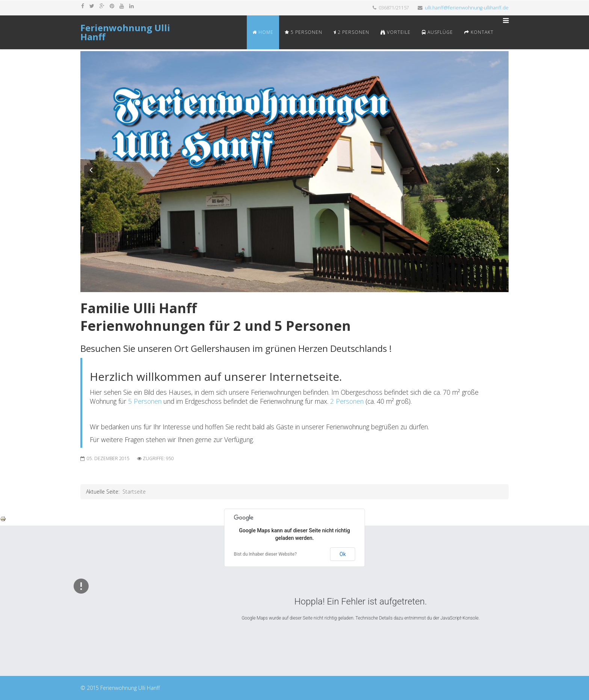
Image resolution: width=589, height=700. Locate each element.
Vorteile (396, 32)
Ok (343, 554)
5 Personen (304, 32)
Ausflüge (437, 32)
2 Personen (351, 32)
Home (263, 32)
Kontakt (479, 32)
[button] (91, 172)
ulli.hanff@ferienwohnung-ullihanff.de (467, 8)
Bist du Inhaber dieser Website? (265, 554)
